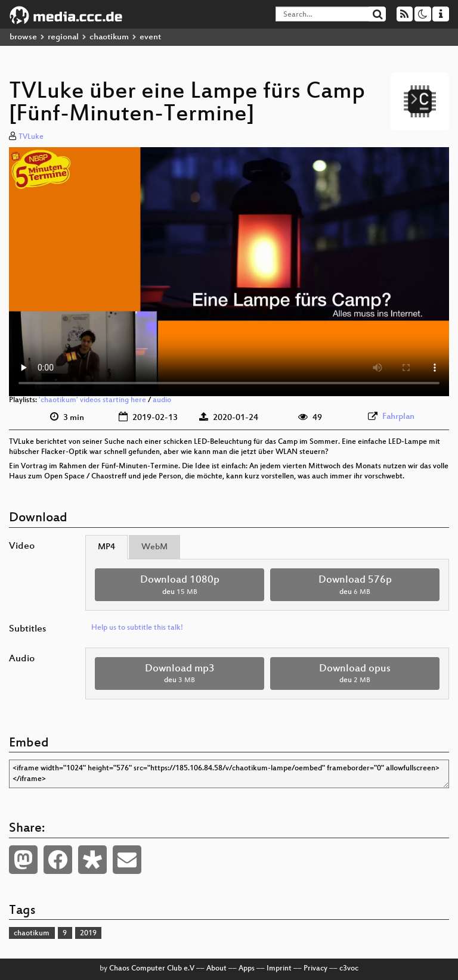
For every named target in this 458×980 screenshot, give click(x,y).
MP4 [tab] (106, 547)
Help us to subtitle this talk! (137, 628)
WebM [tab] (154, 547)
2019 (88, 934)
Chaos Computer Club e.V (152, 969)
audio (162, 400)
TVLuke (31, 137)
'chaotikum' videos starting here (92, 400)
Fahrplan (398, 417)
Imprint (279, 969)
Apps (247, 969)
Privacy (315, 969)
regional (63, 37)
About (216, 969)
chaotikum (109, 37)
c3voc (349, 969)
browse (23, 37)
